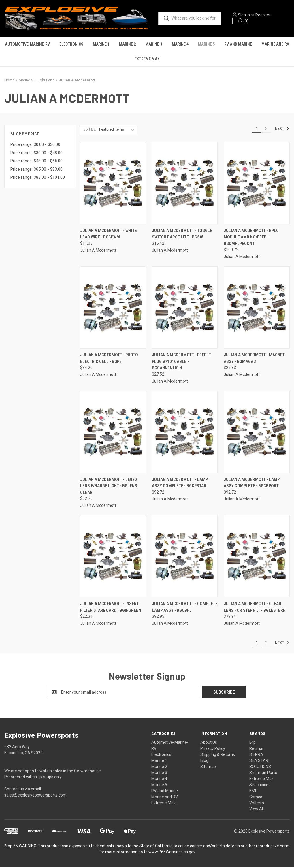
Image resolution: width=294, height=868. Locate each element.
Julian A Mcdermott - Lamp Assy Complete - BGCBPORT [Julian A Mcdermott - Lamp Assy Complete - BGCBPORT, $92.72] (252, 484)
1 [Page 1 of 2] (257, 129)
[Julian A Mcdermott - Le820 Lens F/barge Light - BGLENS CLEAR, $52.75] (113, 433)
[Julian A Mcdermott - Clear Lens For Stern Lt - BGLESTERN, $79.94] (257, 557)
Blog (204, 761)
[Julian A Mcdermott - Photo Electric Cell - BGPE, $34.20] (113, 309)
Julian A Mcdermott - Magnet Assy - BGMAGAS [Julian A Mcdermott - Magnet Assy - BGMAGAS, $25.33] (254, 359)
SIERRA (256, 755)
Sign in (246, 15)
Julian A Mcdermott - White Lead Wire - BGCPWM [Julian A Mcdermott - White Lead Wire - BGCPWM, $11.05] (109, 235)
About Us (209, 743)
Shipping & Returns (218, 755)
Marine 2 (127, 44)
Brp (252, 743)
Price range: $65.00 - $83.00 (36, 170)
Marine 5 (206, 44)
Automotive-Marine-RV (27, 44)
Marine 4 (180, 44)
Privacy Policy (213, 749)
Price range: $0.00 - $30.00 (35, 146)
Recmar (257, 749)
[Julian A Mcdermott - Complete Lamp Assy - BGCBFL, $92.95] (185, 557)
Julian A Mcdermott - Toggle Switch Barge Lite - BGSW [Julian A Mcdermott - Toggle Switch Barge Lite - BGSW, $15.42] (182, 235)
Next (282, 129)
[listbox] (118, 130)
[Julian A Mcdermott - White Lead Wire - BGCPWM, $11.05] (113, 184)
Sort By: (90, 130)
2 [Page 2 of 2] (266, 129)
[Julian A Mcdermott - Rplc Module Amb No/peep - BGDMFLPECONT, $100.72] (257, 184)
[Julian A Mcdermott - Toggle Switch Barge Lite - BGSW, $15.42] (185, 184)
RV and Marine (238, 44)
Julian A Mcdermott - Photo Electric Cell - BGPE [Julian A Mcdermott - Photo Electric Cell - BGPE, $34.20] (109, 359)
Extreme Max (147, 59)
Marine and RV (275, 44)
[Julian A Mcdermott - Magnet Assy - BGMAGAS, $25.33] (257, 309)
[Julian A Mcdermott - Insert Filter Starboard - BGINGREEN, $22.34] (113, 557)
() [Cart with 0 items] (245, 21)
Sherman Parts (263, 773)
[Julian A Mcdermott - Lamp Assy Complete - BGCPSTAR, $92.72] (185, 433)
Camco (256, 798)
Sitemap (208, 767)
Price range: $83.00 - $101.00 (38, 178)
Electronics (71, 44)
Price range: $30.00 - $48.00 (36, 154)
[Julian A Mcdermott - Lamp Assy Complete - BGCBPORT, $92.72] (257, 433)
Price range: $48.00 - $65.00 (36, 162)
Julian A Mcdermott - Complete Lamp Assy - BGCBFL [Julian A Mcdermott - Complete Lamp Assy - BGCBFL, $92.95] (185, 608)
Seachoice (259, 786)
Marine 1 (101, 44)
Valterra (257, 804)
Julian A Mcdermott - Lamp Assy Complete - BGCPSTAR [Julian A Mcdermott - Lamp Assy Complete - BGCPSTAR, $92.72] (180, 484)
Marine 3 (154, 44)
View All (257, 810)
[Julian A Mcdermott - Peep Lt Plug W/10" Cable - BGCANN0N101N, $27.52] (185, 309)
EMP (254, 792)
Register (265, 15)
